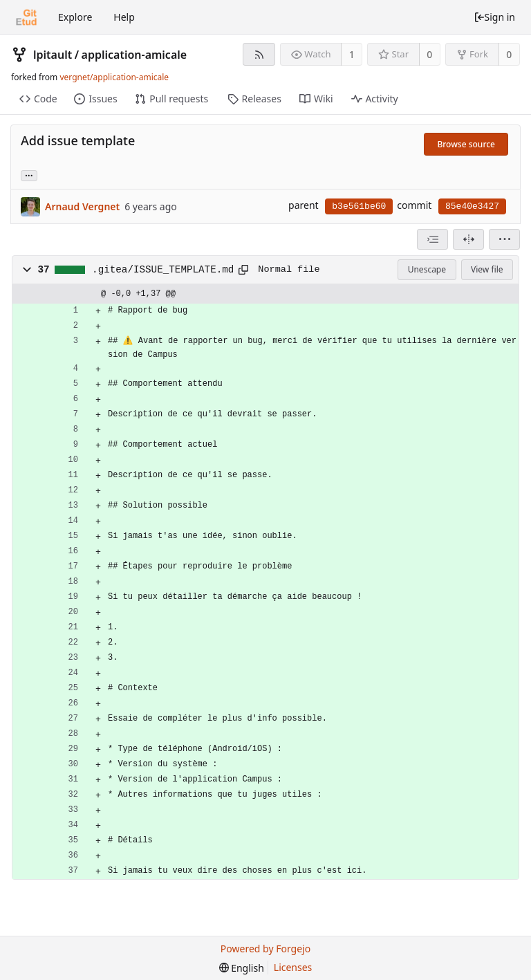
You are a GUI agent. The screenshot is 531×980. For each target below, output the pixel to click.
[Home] (26, 17)
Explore (75, 17)
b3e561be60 (359, 206)
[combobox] (432, 239)
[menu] (504, 239)
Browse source (466, 144)
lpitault (53, 55)
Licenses (293, 967)
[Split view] (468, 239)
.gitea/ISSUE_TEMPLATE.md (163, 270)
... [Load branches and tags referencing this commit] (29, 175)
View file (487, 269)
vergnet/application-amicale (114, 77)
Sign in (494, 17)
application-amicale (134, 55)
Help (124, 17)
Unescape (427, 269)
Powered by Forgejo (265, 949)
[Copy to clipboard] (243, 270)
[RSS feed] (259, 54)
